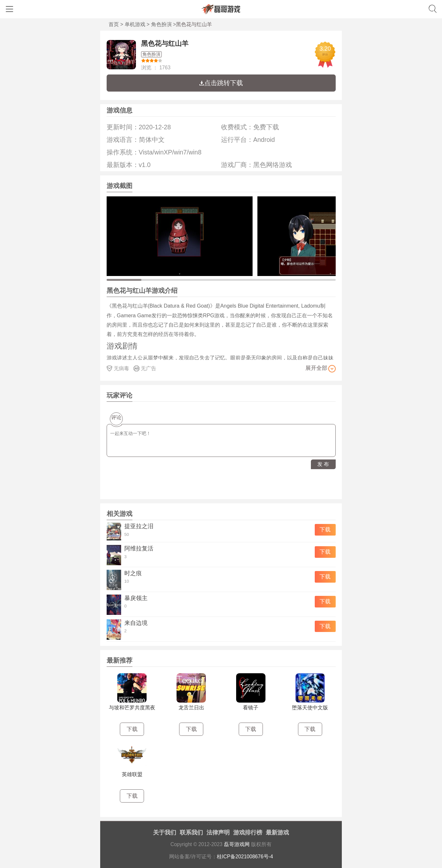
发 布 (323, 464)
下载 (325, 530)
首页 (114, 24)
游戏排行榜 (248, 833)
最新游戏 (277, 833)
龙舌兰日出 (191, 708)
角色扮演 (161, 24)
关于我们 (165, 833)
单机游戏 (135, 24)
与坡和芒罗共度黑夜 (132, 708)
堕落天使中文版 (310, 708)
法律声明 (218, 833)
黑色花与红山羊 (165, 43)
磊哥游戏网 (237, 844)
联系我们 (191, 833)
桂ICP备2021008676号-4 (245, 857)
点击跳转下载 (221, 83)
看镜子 (251, 708)
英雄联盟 (132, 774)
